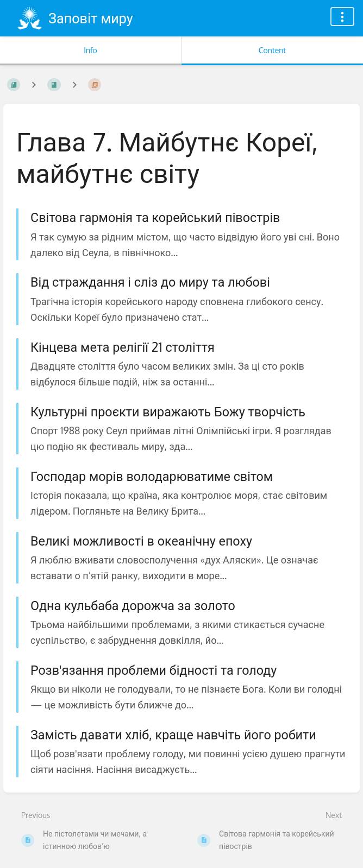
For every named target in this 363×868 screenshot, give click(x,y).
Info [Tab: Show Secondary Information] (90, 50)
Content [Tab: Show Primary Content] (272, 50)
